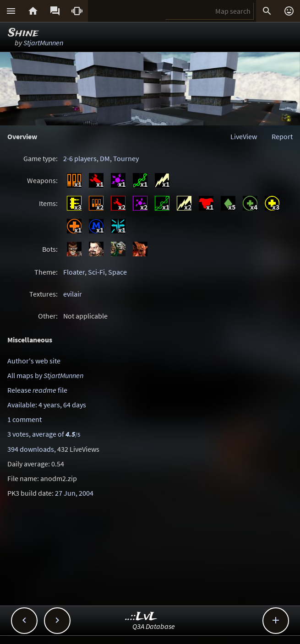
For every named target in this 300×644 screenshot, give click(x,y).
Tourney (126, 158)
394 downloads (31, 449)
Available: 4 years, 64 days (47, 405)
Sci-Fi (96, 272)
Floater (74, 272)
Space (117, 272)
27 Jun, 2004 (74, 493)
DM (105, 158)
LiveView (244, 136)
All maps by (45, 375)
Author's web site (34, 361)
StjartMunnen (43, 43)
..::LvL (141, 617)
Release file (37, 390)
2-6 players (80, 158)
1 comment (25, 419)
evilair (73, 294)
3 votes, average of (44, 434)
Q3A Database (154, 626)
